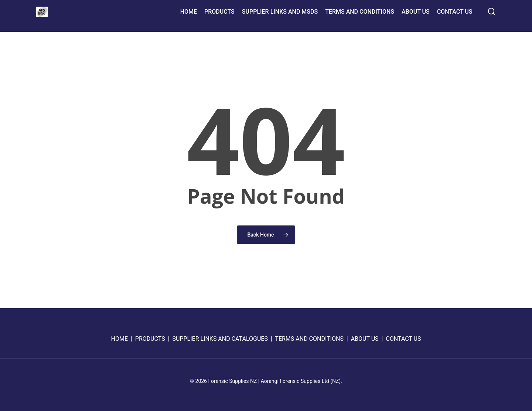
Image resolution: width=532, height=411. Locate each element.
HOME (120, 339)
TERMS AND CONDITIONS (309, 339)
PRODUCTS (150, 339)
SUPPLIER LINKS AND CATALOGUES (220, 339)
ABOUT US (365, 339)
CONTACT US (403, 339)
